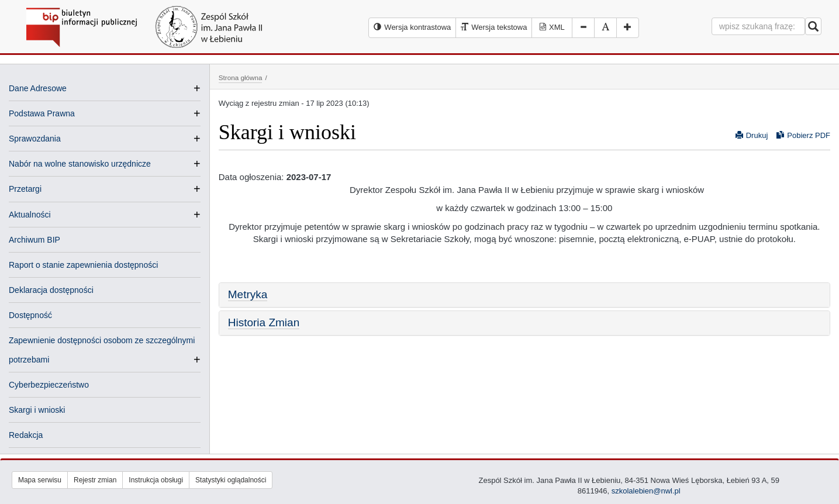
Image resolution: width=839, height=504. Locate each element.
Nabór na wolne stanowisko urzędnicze (80, 164)
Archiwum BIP (34, 240)
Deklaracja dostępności (51, 290)
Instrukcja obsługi (156, 480)
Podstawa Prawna (42, 113)
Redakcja (26, 435)
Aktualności (30, 215)
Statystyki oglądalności (231, 480)
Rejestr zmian (95, 480)
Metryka (248, 294)
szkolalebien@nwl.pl (646, 491)
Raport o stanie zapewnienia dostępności (83, 265)
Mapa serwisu (40, 480)
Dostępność (30, 315)
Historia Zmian (264, 322)
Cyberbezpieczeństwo (49, 385)
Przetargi (25, 189)
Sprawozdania (35, 139)
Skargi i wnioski (37, 410)
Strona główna (241, 77)
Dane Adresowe (38, 88)
